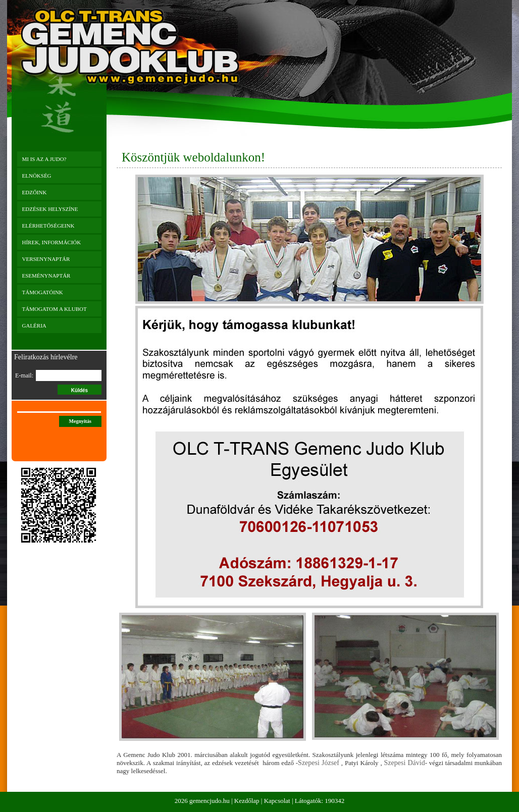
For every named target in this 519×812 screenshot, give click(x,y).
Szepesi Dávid (405, 763)
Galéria (34, 326)
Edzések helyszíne (50, 209)
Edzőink (35, 192)
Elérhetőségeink (48, 226)
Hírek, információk (52, 242)
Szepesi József (319, 763)
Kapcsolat (277, 801)
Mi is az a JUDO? (44, 159)
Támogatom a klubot (55, 309)
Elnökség (37, 176)
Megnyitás (80, 421)
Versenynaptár (46, 259)
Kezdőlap (247, 801)
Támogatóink (43, 292)
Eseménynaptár (46, 276)
